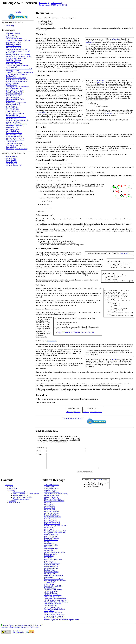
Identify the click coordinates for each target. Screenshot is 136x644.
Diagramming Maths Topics (15, 99)
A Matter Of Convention (14, 136)
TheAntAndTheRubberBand (53, 598)
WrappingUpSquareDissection (54, 624)
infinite (115, 365)
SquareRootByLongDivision (53, 594)
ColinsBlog (48, 511)
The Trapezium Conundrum (15, 113)
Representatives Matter (13, 42)
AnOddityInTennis (50, 498)
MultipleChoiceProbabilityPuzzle (55, 561)
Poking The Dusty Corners (15, 90)
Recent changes (44, 3)
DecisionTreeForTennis (52, 521)
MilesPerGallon (49, 559)
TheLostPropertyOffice (52, 605)
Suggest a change (8, 634)
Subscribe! (18, 12)
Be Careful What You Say (14, 64)
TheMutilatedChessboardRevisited (55, 607)
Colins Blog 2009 (12, 160)
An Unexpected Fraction (14, 39)
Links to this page (57, 3)
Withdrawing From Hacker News (17, 149)
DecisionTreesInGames (52, 523)
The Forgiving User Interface (15, 145)
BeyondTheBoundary (51, 505)
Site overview (25, 635)
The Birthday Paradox (13, 111)
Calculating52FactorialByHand (54, 509)
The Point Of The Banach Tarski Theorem (19, 72)
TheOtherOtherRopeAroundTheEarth (56, 608)
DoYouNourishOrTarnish (52, 532)
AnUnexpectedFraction (52, 500)
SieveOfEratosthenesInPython (54, 587)
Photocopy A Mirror (13, 71)
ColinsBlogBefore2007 (52, 520)
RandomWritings (50, 578)
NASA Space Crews (13, 110)
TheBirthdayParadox (51, 600)
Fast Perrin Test (11, 76)
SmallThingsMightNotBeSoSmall (55, 589)
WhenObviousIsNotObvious (53, 621)
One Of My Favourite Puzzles (92, 417)
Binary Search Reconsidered (15, 140)
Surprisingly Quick (12, 37)
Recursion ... (9, 493)
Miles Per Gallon (12, 85)
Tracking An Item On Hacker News (17, 87)
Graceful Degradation (13, 97)
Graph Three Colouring (14, 60)
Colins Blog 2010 (12, 158)
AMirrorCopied (49, 495)
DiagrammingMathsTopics (53, 525)
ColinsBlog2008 (49, 514)
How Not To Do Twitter (14, 48)
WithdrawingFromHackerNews (54, 623)
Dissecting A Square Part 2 (15, 126)
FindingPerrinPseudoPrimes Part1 (17, 81)
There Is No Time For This (15, 92)
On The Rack (10, 101)
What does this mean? (24, 634)
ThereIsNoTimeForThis (52, 616)
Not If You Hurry (12, 53)
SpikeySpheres (49, 592)
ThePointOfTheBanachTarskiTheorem (56, 610)
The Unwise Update (13, 83)
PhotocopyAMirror (50, 569)
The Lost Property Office (14, 143)
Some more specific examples (22, 505)
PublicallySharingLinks (52, 573)
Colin (93, 488)
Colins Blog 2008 (12, 162)
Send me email (38, 634)
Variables (12, 495)
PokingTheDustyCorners (52, 571)
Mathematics (48, 555)
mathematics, (90, 43)
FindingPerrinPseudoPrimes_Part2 (55, 541)
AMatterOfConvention (52, 493)
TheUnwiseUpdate (50, 614)
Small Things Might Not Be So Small (18, 51)
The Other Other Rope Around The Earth (19, 69)
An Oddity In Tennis (13, 131)
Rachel (100, 488)
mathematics (115, 39)
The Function (13, 497)
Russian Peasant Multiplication (16, 78)
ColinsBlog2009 (49, 516)
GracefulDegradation (51, 543)
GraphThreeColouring (51, 545)
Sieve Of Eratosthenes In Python (16, 74)
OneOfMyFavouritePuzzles (53, 568)
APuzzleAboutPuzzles (51, 497)
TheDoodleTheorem (51, 601)
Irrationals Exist (11, 119)
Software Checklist (12, 108)
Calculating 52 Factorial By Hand (17, 49)
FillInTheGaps (49, 537)
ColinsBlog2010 (49, 518)
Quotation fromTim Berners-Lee (18, 640)
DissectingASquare (50, 529)
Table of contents (45, 5)
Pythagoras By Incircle (13, 44)
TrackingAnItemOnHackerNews (55, 617)
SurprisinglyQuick (50, 596)
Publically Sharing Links (14, 94)
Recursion (12, 498)
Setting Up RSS (11, 147)
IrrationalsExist (49, 552)
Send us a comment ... (16, 511)
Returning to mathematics (21, 507)
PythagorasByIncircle (51, 575)
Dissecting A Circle (12, 127)
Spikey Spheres (11, 35)
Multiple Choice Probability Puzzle (17, 120)
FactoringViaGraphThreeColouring (55, 534)
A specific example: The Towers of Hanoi (26, 502)
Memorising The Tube (13, 33)
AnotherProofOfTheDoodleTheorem (56, 502)
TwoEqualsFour (49, 619)
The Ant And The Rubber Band (16, 117)
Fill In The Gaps (11, 106)
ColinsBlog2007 (49, 513)
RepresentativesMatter (51, 580)
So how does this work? (20, 504)
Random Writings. (12, 156)
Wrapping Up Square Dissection (16, 124)
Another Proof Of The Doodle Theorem (19, 56)
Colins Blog (10, 26)
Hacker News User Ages (14, 88)
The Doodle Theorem (13, 62)
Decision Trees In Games (14, 135)
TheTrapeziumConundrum (53, 612)
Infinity (47, 550)
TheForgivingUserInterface (53, 603)
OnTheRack (48, 566)
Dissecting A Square (13, 129)
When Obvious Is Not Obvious (16, 58)
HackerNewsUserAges (52, 546)
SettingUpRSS (49, 585)
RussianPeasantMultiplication (54, 584)
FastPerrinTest (49, 536)
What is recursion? (19, 500)
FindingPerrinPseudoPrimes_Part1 (55, 539)
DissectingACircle (50, 527)
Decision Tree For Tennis (14, 133)
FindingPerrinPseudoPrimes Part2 (17, 80)
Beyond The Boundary (13, 104)
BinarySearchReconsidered (53, 507)
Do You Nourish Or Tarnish (15, 138)
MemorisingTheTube (51, 557)
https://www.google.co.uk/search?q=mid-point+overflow (76, 338)
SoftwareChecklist (50, 591)
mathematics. (42, 112)
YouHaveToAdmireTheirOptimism (55, 626)
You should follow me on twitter (73, 424)
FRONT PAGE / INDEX (59, 5)
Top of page (35, 635)
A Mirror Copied (12, 67)
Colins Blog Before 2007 (14, 165)
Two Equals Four (12, 142)
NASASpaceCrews (50, 562)
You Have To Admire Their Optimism (18, 40)
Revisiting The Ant (12, 115)
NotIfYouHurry (49, 564)
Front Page (4, 635)
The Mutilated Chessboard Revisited (18, 65)
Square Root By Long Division (16, 103)
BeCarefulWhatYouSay (52, 504)
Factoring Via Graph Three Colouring (18, 55)
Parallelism (13, 509)
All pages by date (14, 635)
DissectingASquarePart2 (52, 530)
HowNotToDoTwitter (51, 548)
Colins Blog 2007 (12, 164)
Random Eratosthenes (13, 122)
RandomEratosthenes (51, 576)
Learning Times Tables (13, 96)
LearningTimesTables (51, 553)
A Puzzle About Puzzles (14, 46)
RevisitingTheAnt (50, 582)
